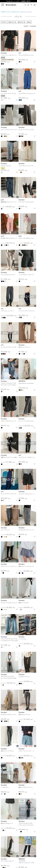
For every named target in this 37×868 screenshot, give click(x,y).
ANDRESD (22, 381)
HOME (3, 12)
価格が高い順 (21, 22)
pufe (2, 200)
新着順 (29, 22)
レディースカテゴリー (13, 12)
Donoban (4, 53)
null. (20, 53)
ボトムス (24, 12)
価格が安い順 (12, 22)
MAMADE (22, 859)
